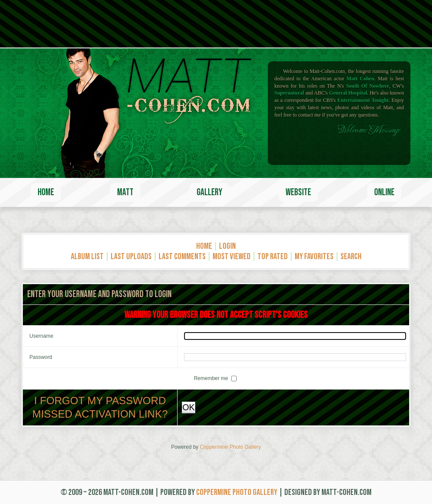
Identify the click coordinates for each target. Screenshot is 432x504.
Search (351, 257)
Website (298, 192)
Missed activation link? (100, 414)
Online (384, 192)
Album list (87, 257)
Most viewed (232, 257)
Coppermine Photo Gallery (230, 447)
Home (46, 192)
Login (227, 246)
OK (189, 407)
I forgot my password (100, 401)
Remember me (212, 378)
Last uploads (131, 257)
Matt (125, 192)
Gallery (210, 192)
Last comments (182, 257)
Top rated (273, 257)
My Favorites (314, 257)
